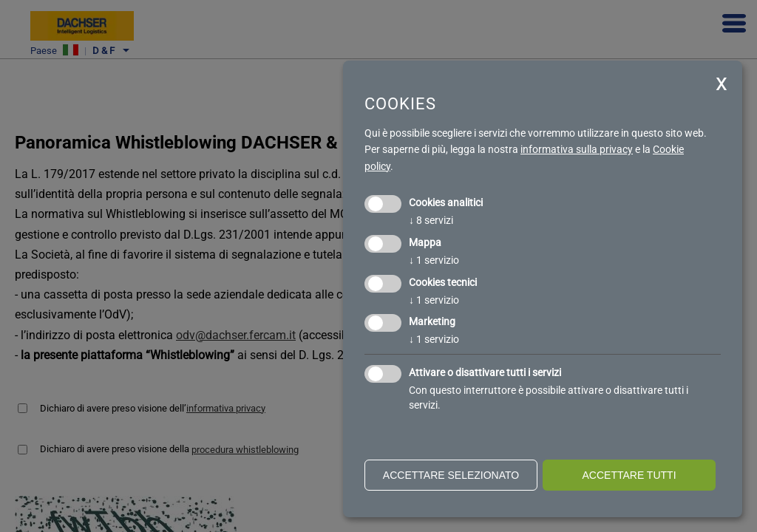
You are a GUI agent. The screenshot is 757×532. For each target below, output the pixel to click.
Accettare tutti (629, 475)
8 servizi (431, 220)
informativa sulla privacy (577, 149)
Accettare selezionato (451, 475)
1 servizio (434, 260)
